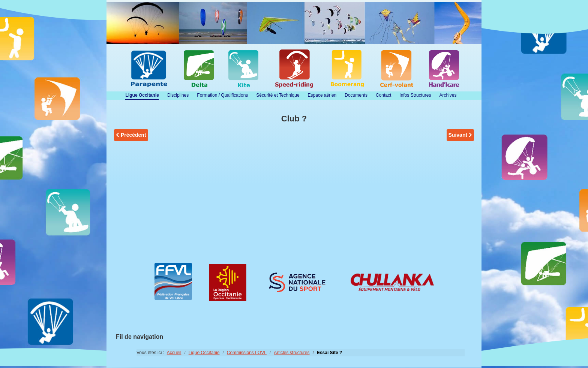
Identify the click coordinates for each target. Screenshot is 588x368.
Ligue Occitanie (142, 95)
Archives (448, 95)
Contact (383, 95)
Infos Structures (415, 95)
